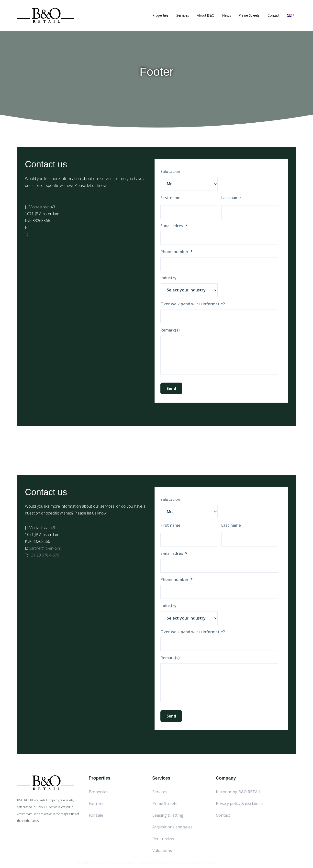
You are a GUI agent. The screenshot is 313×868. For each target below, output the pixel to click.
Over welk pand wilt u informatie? (193, 304)
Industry (168, 278)
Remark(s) (170, 330)
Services (183, 15)
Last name (231, 198)
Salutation (170, 172)
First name (170, 198)
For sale (96, 815)
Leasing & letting (168, 815)
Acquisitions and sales (172, 827)
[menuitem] (291, 15)
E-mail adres (174, 226)
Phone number (177, 252)
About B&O (206, 15)
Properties (161, 15)
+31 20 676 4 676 (44, 234)
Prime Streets (249, 15)
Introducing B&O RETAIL (238, 792)
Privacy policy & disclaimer (240, 804)
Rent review (163, 839)
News (227, 15)
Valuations (162, 850)
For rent (96, 804)
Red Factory (228, 861)
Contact (273, 15)
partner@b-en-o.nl (45, 227)
